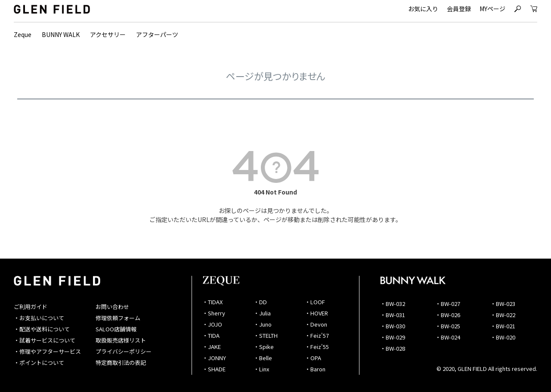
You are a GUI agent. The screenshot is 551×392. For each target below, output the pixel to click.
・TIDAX (212, 302)
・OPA (313, 358)
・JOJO (212, 324)
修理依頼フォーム (118, 318)
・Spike (264, 347)
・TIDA (211, 335)
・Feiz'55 (317, 347)
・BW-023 (503, 304)
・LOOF (315, 302)
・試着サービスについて (45, 340)
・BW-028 (393, 348)
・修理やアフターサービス (47, 351)
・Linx (261, 369)
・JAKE (212, 347)
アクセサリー (108, 34)
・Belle (263, 358)
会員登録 (459, 9)
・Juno (263, 324)
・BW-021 (503, 326)
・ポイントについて (39, 363)
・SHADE (214, 369)
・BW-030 (393, 326)
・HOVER (316, 313)
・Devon (316, 324)
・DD (260, 302)
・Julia (262, 313)
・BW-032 (393, 304)
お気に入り (423, 9)
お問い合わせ (112, 307)
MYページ (492, 9)
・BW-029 (393, 337)
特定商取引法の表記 (121, 363)
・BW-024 (448, 337)
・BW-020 (503, 337)
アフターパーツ (157, 34)
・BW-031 (393, 315)
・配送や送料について (42, 329)
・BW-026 (448, 315)
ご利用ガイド (31, 307)
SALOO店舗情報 (116, 329)
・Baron (315, 369)
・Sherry (214, 313)
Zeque (23, 34)
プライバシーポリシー (124, 351)
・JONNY (214, 358)
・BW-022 (503, 315)
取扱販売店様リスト (121, 340)
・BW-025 (448, 326)
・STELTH (266, 335)
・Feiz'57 (317, 335)
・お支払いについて (39, 318)
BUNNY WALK (61, 34)
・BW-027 (448, 304)
